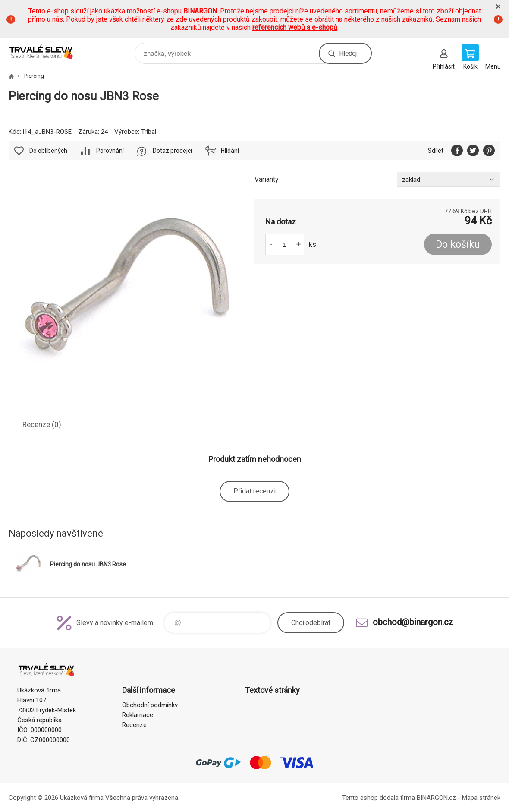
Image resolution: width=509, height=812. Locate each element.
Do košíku (458, 245)
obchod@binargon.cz (413, 622)
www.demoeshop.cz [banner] (47, 51)
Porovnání (110, 151)
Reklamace (138, 715)
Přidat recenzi (255, 491)
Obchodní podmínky (150, 705)
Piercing (34, 76)
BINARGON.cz (436, 798)
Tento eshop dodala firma (379, 798)
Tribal (149, 132)
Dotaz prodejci (172, 151)
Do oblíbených (48, 151)
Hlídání (230, 151)
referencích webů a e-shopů (295, 27)
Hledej (348, 53)
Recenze (134, 725)
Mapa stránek (481, 798)
